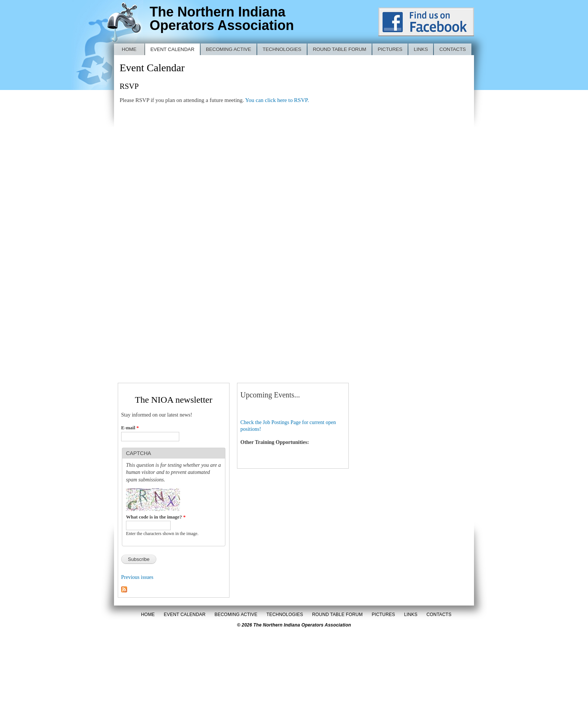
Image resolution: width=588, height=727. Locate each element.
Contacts (453, 49)
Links (421, 49)
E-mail (130, 428)
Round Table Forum (340, 49)
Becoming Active (229, 49)
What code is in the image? (156, 517)
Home (129, 49)
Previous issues (137, 577)
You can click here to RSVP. (277, 100)
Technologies (282, 49)
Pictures (390, 49)
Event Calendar (172, 49)
